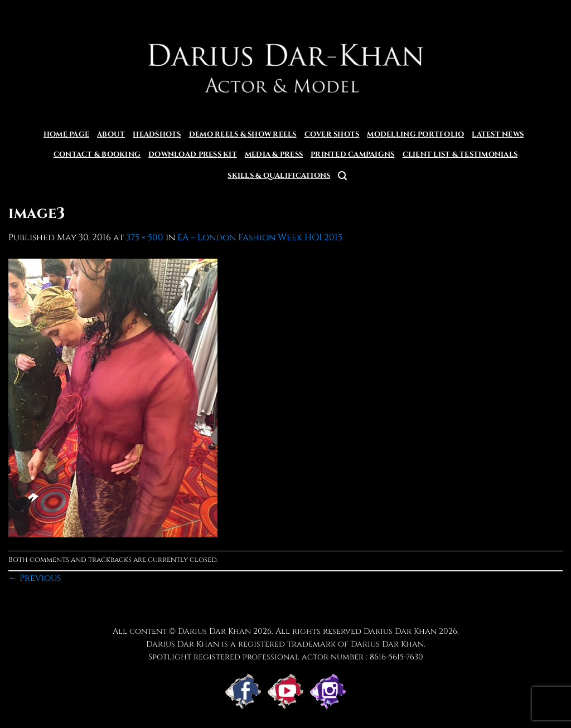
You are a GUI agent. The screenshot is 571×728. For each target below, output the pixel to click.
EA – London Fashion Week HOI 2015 (260, 237)
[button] (342, 176)
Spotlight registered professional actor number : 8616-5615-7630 (286, 657)
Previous (35, 578)
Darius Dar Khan (400, 631)
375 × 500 (145, 237)
